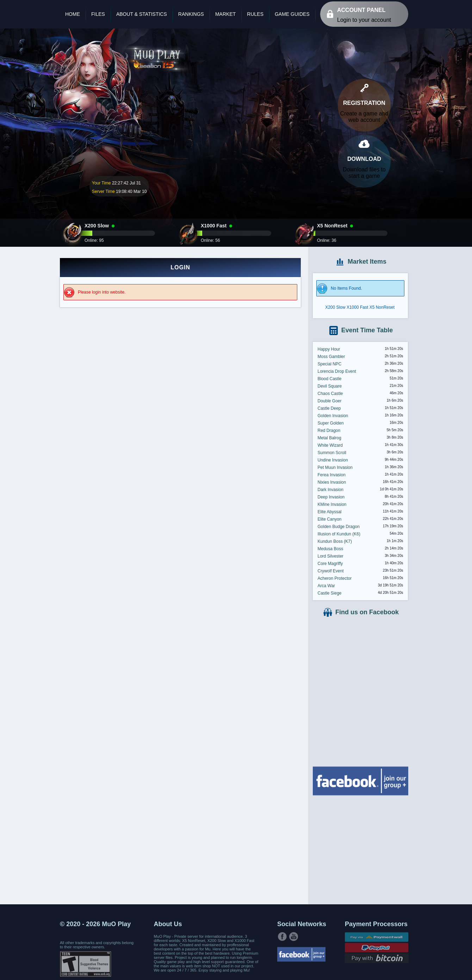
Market (225, 14)
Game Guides (292, 14)
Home (73, 14)
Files (98, 14)
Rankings (191, 14)
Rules (255, 14)
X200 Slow (335, 307)
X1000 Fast (357, 307)
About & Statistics (142, 14)
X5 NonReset (382, 307)
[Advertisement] (360, 849)
